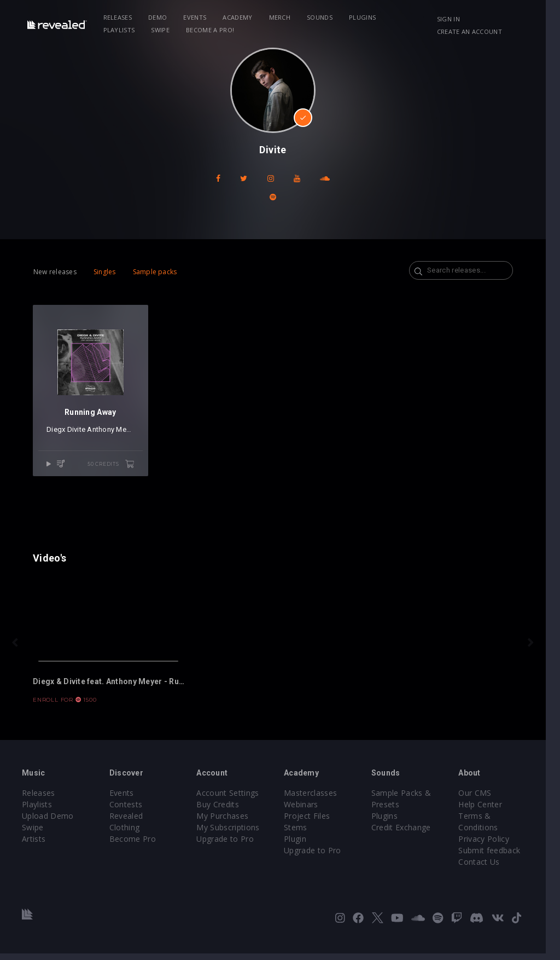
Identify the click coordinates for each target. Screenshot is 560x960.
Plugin (302, 845)
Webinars (308, 811)
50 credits (114, 468)
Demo (159, 17)
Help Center (492, 811)
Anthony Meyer (112, 433)
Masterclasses (317, 799)
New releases (55, 272)
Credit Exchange (410, 834)
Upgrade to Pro (230, 845)
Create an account (481, 31)
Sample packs (155, 272)
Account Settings (232, 799)
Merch (282, 17)
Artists (34, 845)
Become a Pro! (164, 30)
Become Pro (135, 834)
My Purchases (227, 822)
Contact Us (491, 868)
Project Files (314, 822)
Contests (128, 811)
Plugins (364, 17)
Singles (105, 272)
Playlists (410, 17)
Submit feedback (501, 857)
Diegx (57, 433)
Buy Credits (223, 811)
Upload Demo (48, 822)
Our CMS (487, 799)
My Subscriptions (233, 834)
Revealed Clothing (145, 822)
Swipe (114, 30)
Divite (77, 433)
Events (197, 17)
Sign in (460, 19)
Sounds (321, 17)
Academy (239, 17)
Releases (119, 17)
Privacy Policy (495, 845)
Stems (303, 834)
